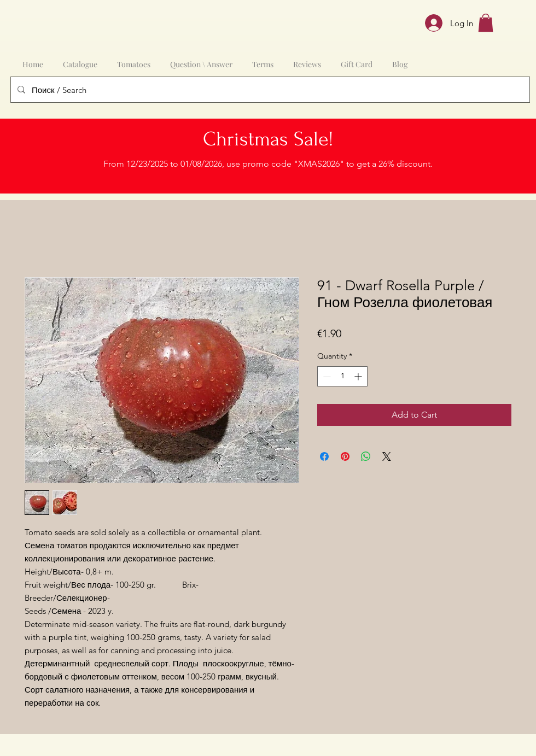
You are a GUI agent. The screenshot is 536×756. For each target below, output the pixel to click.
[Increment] (359, 376)
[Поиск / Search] (269, 90)
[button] (486, 23)
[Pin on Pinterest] (345, 456)
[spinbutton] (342, 376)
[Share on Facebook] (324, 456)
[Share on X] (387, 456)
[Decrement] (326, 376)
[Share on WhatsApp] (366, 456)
